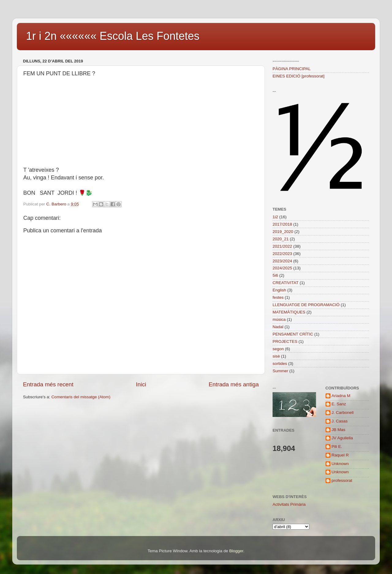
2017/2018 (282, 224)
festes (278, 297)
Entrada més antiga (234, 384)
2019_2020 (283, 232)
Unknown (340, 464)
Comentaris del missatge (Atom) (81, 397)
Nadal (278, 327)
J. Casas (340, 421)
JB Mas (339, 430)
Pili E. (337, 446)
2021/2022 (282, 246)
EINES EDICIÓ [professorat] (299, 76)
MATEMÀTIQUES (289, 312)
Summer (280, 371)
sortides (280, 364)
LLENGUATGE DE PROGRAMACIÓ (306, 305)
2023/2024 (282, 261)
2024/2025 (282, 268)
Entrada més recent (48, 384)
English (279, 290)
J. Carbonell (343, 413)
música (279, 319)
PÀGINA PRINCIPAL (292, 69)
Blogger (236, 551)
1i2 (275, 217)
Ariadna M (341, 396)
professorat (342, 480)
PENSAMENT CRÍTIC (293, 334)
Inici (141, 384)
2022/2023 (282, 254)
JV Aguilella (342, 438)
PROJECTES (285, 341)
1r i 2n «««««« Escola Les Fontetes (113, 36)
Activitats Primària (289, 504)
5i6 (275, 275)
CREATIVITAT (286, 283)
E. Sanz (339, 404)
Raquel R (340, 455)
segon (278, 349)
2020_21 (281, 239)
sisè (276, 356)
